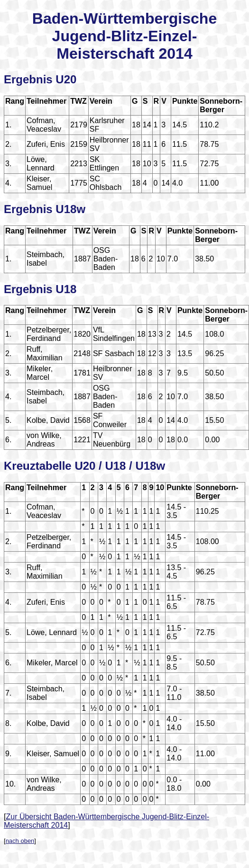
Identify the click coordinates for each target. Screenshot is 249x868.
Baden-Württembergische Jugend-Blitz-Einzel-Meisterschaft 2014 (124, 36)
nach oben (20, 841)
